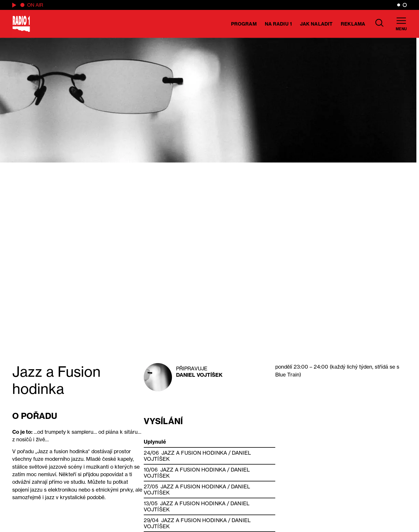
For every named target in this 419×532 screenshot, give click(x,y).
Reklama (353, 24)
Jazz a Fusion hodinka (194, 453)
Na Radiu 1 (278, 24)
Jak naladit (316, 24)
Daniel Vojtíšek (199, 375)
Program (244, 24)
